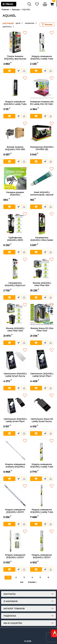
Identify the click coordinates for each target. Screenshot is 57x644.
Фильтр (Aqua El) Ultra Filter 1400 (42, 331)
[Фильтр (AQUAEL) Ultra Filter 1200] (15, 314)
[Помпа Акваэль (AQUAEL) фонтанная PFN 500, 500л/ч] (15, 42)
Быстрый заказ (18, 71)
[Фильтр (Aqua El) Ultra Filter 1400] (42, 314)
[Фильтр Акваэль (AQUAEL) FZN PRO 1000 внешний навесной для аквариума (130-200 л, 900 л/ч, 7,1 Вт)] (15, 133)
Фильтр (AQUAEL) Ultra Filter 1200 (15, 331)
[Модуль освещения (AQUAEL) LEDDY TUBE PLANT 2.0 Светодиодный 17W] (15, 541)
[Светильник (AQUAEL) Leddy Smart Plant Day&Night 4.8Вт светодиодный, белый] (42, 360)
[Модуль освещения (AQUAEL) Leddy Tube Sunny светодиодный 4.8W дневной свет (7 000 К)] (42, 42)
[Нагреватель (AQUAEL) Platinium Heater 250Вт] (15, 269)
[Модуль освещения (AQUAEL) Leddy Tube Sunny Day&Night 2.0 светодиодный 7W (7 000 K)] (42, 450)
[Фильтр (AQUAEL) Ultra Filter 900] (42, 269)
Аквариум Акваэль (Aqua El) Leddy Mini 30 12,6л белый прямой (42, 104)
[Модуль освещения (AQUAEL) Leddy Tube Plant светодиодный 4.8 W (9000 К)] (15, 88)
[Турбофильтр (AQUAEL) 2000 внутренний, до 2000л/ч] (15, 224)
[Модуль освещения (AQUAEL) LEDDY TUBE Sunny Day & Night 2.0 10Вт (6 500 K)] (15, 496)
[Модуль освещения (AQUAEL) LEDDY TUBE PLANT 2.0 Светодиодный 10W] (42, 541)
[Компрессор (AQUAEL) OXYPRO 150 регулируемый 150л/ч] (42, 133)
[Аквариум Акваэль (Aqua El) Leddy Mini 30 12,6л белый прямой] (42, 88)
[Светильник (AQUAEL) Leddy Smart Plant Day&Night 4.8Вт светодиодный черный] (15, 405)
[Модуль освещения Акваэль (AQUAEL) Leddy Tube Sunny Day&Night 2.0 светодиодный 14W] (15, 450)
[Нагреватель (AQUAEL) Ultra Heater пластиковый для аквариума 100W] (42, 224)
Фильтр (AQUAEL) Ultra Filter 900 (42, 286)
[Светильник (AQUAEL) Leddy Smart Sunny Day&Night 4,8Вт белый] (15, 360)
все (22, 582)
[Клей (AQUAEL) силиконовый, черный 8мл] (42, 178)
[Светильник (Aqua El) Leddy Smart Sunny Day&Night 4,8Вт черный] (42, 405)
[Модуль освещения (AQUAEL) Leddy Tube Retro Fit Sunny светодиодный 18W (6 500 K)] (42, 496)
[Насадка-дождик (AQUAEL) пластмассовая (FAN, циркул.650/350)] (15, 178)
